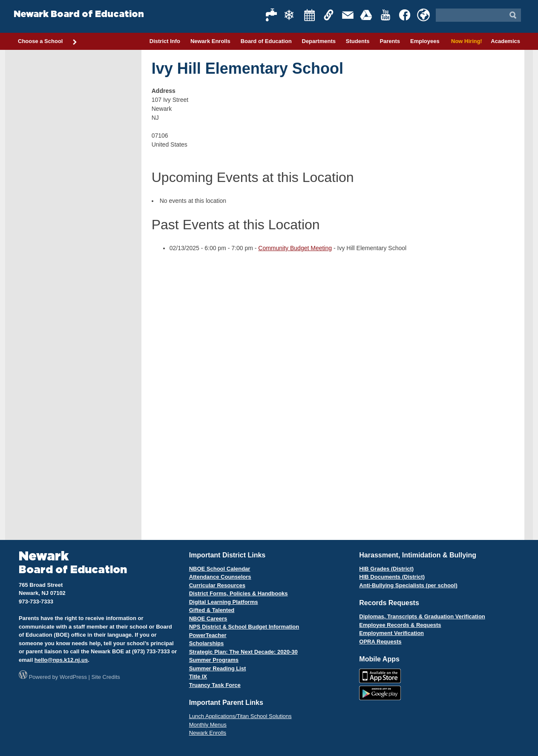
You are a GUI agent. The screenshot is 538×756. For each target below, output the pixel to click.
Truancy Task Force (215, 685)
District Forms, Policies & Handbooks (239, 593)
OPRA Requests (380, 642)
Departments (319, 41)
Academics (505, 41)
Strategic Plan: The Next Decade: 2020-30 (243, 652)
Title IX (198, 677)
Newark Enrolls (210, 41)
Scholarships (207, 643)
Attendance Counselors (220, 577)
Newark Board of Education (79, 14)
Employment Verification (391, 633)
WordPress (73, 677)
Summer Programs (214, 660)
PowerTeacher (208, 635)
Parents (390, 41)
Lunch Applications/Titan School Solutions (240, 716)
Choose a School (48, 42)
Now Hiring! (465, 41)
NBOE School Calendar (220, 569)
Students (358, 41)
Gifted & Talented (212, 610)
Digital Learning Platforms (224, 602)
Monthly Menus (208, 725)
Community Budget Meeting (295, 248)
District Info (165, 41)
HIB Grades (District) (386, 569)
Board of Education (266, 41)
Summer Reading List (218, 668)
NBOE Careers (208, 619)
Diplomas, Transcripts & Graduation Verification (422, 616)
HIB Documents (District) (392, 577)
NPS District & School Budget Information (244, 627)
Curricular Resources (217, 585)
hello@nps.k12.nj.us (61, 660)
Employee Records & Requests (400, 625)
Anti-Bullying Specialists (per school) (408, 585)
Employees (425, 41)
